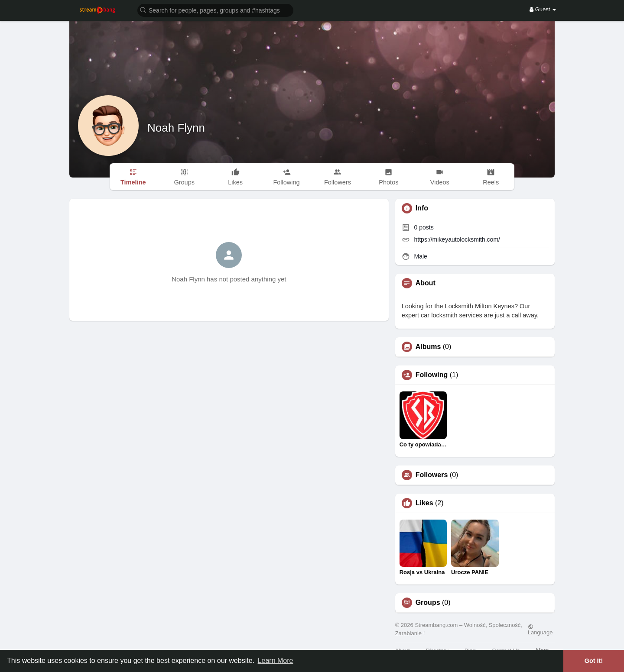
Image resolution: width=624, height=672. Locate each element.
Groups (428, 603)
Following (432, 375)
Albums (428, 347)
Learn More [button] (276, 661)
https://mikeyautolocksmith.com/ (457, 239)
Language (540, 630)
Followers (432, 475)
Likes (424, 503)
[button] (215, 10)
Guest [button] (543, 9)
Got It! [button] (594, 661)
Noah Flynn (176, 128)
